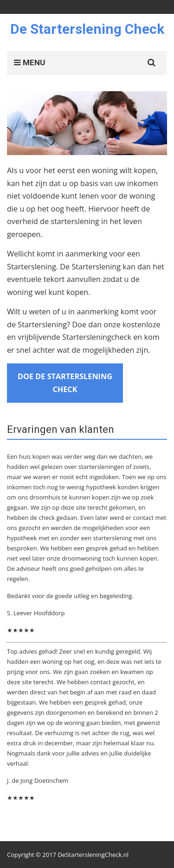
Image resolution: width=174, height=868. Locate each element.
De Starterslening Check (87, 29)
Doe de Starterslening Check (65, 383)
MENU (29, 62)
